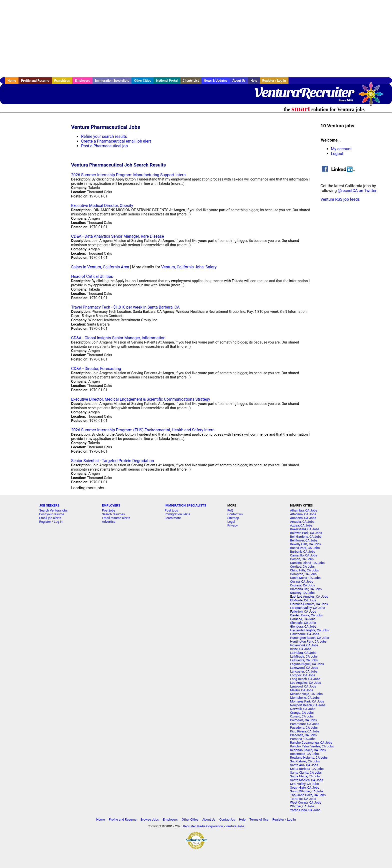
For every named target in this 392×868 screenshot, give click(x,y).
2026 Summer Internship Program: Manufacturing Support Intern (128, 175)
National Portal (167, 81)
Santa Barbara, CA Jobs (307, 769)
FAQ (230, 510)
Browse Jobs (150, 819)
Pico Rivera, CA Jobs (305, 731)
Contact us (235, 514)
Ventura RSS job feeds (340, 199)
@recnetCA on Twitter (357, 191)
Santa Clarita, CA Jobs (306, 773)
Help (254, 81)
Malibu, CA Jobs (301, 690)
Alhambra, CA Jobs (304, 510)
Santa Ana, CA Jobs (304, 765)
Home (12, 81)
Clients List (191, 81)
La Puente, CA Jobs (304, 660)
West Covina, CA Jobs (305, 802)
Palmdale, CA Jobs (303, 720)
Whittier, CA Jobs (302, 806)
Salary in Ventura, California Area (100, 267)
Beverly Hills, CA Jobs (305, 544)
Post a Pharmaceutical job (104, 146)
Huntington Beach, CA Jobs (309, 638)
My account (341, 149)
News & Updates (215, 81)
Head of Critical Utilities (92, 276)
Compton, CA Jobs (303, 574)
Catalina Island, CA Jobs (307, 563)
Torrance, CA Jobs (303, 799)
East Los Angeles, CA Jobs (309, 597)
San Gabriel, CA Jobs (305, 761)
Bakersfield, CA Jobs (305, 529)
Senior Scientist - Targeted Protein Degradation (112, 461)
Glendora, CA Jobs (303, 626)
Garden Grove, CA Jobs (306, 615)
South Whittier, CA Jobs (307, 791)
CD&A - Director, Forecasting (96, 369)
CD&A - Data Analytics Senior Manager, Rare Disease (117, 236)
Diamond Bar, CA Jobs (306, 589)
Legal (231, 522)
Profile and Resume (35, 81)
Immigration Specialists (112, 81)
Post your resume (52, 514)
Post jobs (109, 510)
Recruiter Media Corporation (203, 826)
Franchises (62, 81)
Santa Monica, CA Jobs (306, 780)
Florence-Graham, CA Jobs (309, 604)
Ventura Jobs (235, 826)
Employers (82, 81)
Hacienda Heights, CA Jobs (309, 630)
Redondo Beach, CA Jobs (308, 750)
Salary (211, 267)
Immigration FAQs (177, 514)
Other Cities (142, 81)
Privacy (232, 525)
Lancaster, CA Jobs (304, 671)
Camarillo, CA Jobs (303, 555)
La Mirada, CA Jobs (304, 656)
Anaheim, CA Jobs (303, 518)
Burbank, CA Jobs (303, 552)
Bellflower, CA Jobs (304, 540)
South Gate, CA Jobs (305, 787)
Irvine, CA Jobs (301, 649)
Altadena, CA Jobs (303, 514)
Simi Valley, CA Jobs (304, 784)
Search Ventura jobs (53, 510)
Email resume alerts (116, 518)
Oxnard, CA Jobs (302, 716)
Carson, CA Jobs (302, 559)
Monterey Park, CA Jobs (307, 701)
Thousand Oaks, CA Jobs (308, 795)
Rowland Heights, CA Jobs (309, 758)
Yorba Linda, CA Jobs (305, 810)
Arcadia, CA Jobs (302, 522)
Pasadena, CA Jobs (304, 728)
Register (45, 522)
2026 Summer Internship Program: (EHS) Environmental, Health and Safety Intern (143, 430)
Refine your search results (104, 136)
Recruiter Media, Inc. (373, 96)
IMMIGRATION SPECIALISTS (185, 505)
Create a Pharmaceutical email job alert (116, 141)
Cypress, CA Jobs (302, 585)
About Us (239, 81)
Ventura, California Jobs (182, 267)
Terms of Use (259, 819)
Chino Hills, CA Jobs (304, 570)
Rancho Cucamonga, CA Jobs (311, 743)
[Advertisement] (196, 39)
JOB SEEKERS (49, 505)
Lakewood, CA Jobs (304, 668)
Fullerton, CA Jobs (303, 611)
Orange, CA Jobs (302, 713)
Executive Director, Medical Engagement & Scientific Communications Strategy (140, 399)
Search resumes (113, 514)
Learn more (173, 518)
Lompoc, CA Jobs (302, 675)
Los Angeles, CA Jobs (305, 683)
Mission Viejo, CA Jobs (306, 694)
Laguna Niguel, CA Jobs (307, 664)
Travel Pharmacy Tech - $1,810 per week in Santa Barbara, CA (125, 307)
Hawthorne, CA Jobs (304, 634)
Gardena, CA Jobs (303, 619)
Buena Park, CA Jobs (305, 548)
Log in (58, 522)
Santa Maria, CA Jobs (305, 776)
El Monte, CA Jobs (303, 600)
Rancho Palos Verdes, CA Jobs (312, 746)
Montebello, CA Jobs (305, 698)
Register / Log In (274, 81)
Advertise (109, 522)
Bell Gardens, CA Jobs (306, 537)
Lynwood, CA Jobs (303, 686)
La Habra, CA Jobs (303, 653)
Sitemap (233, 518)
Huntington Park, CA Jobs (308, 641)
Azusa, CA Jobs (301, 525)
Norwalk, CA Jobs (303, 709)
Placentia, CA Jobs (303, 735)
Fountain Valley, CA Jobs (307, 608)
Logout (337, 154)
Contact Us (227, 819)
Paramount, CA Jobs (305, 724)
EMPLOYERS (111, 505)
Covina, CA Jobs (302, 582)
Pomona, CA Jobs (303, 739)
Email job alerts (50, 518)
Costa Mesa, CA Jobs (305, 578)
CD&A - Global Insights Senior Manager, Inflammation (118, 338)
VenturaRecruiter (304, 92)
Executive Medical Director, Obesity (102, 206)
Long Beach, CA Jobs (305, 679)
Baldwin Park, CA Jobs (306, 533)
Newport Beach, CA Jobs (308, 705)
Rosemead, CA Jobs (304, 754)
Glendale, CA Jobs (303, 623)
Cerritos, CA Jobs (302, 567)
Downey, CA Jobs (302, 593)
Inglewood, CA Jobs (304, 645)
